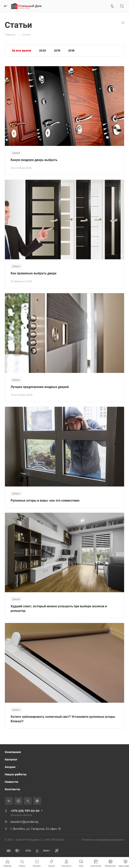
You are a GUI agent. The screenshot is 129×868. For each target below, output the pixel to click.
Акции (10, 767)
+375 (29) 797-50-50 (25, 811)
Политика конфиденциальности (103, 840)
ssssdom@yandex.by (25, 822)
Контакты (12, 789)
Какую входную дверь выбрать (34, 160)
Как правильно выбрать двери (33, 273)
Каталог (11, 759)
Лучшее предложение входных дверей (40, 387)
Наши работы (16, 774)
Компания (13, 752)
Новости (11, 782)
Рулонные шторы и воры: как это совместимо (45, 500)
